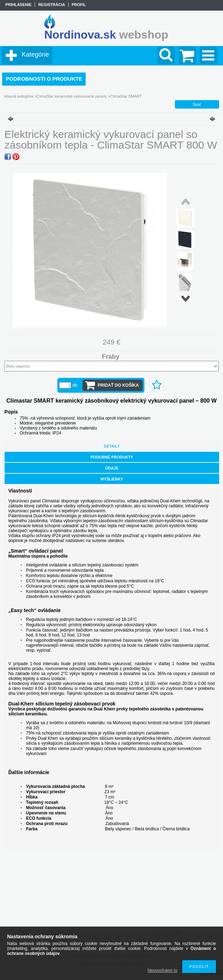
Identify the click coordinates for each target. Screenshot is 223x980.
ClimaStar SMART (126, 96)
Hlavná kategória (19, 96)
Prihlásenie (18, 5)
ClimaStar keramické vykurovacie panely (72, 96)
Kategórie (35, 54)
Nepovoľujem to (162, 970)
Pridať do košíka (118, 385)
